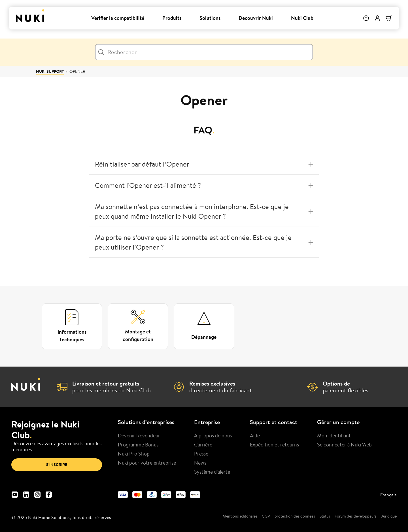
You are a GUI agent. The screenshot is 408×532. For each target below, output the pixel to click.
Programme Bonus (138, 444)
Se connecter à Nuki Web (344, 444)
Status (325, 516)
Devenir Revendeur (139, 435)
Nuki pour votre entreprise (147, 463)
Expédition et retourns (274, 444)
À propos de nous (213, 435)
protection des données (295, 516)
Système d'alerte (212, 472)
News (200, 463)
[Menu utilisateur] (377, 18)
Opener (77, 71)
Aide (255, 435)
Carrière (203, 444)
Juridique (389, 516)
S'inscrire (57, 465)
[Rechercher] (204, 52)
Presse (201, 454)
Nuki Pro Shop (134, 454)
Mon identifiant (334, 435)
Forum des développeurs (356, 516)
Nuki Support (50, 71)
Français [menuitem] (388, 495)
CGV (266, 516)
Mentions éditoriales (240, 516)
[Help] (366, 18)
